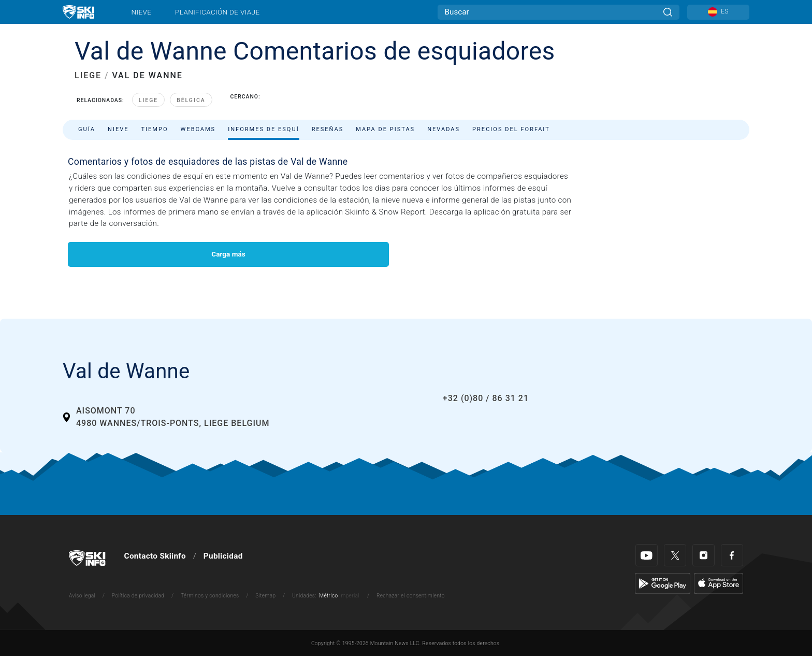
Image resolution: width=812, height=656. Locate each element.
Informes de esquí (264, 129)
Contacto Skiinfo (155, 556)
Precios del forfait (511, 129)
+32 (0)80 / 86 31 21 (486, 398)
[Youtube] (647, 555)
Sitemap (265, 596)
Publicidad (223, 556)
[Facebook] (732, 555)
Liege (148, 100)
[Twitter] (675, 555)
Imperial (349, 596)
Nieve (142, 12)
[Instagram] (704, 555)
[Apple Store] (719, 583)
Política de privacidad (138, 596)
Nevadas (444, 129)
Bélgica (191, 100)
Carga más (228, 254)
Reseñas (328, 129)
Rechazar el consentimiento (411, 596)
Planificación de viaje (217, 12)
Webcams (198, 129)
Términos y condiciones (210, 596)
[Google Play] (663, 583)
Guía (87, 129)
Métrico (328, 596)
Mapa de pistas (385, 129)
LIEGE (88, 75)
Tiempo (154, 129)
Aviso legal (82, 596)
